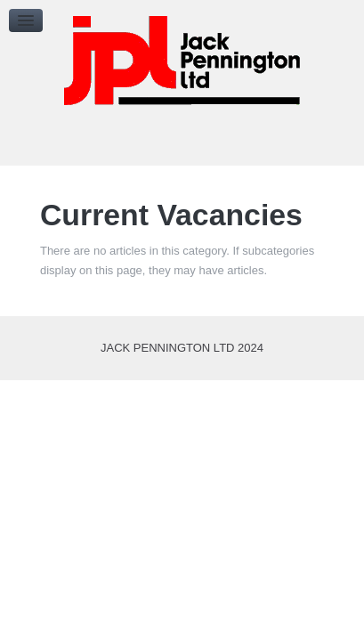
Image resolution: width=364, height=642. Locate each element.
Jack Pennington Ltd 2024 (182, 348)
